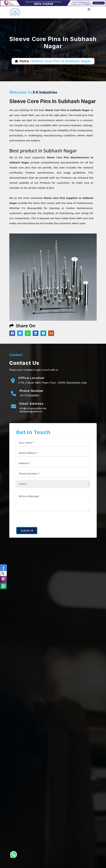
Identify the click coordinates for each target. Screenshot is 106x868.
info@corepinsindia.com (33, 408)
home (24, 61)
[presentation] (42, 520)
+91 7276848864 (29, 395)
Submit (27, 531)
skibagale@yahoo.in (31, 411)
